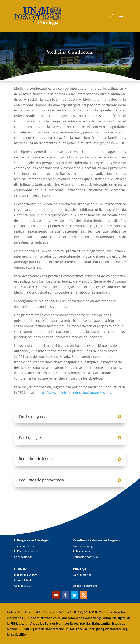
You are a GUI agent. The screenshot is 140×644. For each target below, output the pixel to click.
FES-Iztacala (19, 623)
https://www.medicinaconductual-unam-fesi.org (75, 393)
